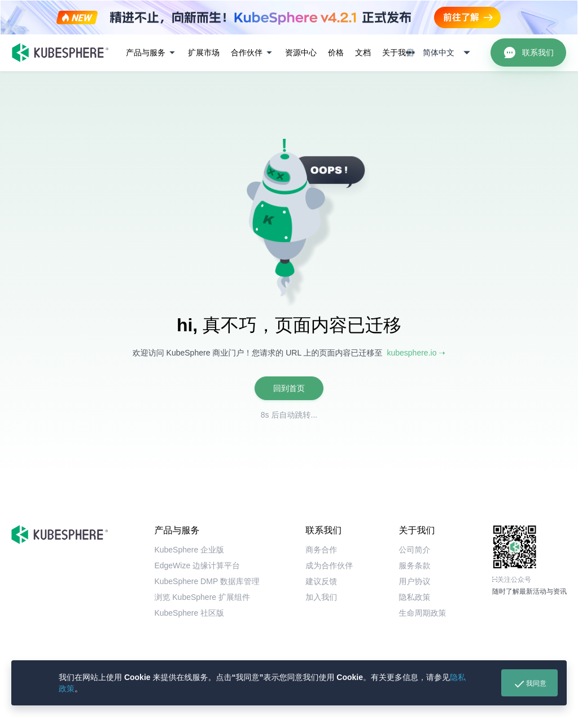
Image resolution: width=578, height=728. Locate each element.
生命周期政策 (423, 613)
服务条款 (415, 565)
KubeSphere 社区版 (189, 613)
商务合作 (321, 550)
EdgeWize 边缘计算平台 (197, 565)
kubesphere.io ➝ (416, 353)
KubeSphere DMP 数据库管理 (207, 581)
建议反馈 (321, 581)
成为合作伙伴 (329, 565)
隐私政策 (415, 597)
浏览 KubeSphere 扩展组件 (202, 597)
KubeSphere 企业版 (189, 550)
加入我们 (321, 597)
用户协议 (415, 581)
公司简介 (415, 550)
